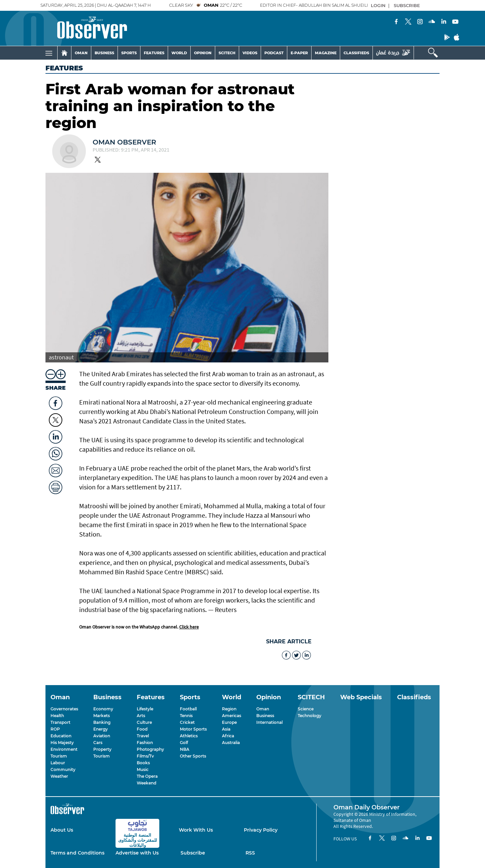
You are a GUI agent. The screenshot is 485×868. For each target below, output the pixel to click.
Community (63, 769)
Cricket (187, 722)
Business (265, 716)
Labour (58, 763)
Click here (189, 627)
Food (142, 729)
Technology (310, 716)
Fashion (145, 743)
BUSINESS (104, 53)
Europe (229, 722)
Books (143, 763)
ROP (55, 729)
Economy (103, 709)
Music (143, 769)
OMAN (81, 53)
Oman (263, 709)
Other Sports (193, 756)
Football (188, 709)
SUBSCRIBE (407, 5)
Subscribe (193, 853)
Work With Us (196, 830)
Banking (102, 722)
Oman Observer (124, 142)
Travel (143, 736)
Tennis (186, 716)
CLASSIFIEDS (356, 53)
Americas (232, 716)
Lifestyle (145, 709)
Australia (231, 743)
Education (61, 736)
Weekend (147, 783)
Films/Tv (145, 756)
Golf (184, 743)
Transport (60, 722)
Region (229, 709)
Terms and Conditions (77, 853)
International (269, 722)
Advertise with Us (137, 853)
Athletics (189, 736)
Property (102, 749)
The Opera (147, 776)
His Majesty (62, 743)
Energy (101, 729)
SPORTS (129, 53)
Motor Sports (193, 729)
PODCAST (274, 53)
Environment (64, 749)
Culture (144, 722)
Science (306, 709)
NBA (185, 749)
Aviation (102, 736)
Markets (102, 716)
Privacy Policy (261, 830)
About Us (62, 830)
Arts (141, 716)
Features (64, 68)
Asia (226, 729)
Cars (98, 743)
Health (57, 716)
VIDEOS (250, 53)
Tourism (59, 756)
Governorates (64, 709)
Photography (150, 749)
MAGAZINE (326, 53)
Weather (59, 776)
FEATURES (154, 53)
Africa (228, 736)
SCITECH (227, 53)
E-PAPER (299, 53)
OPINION (203, 53)
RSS (250, 853)
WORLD (179, 53)
